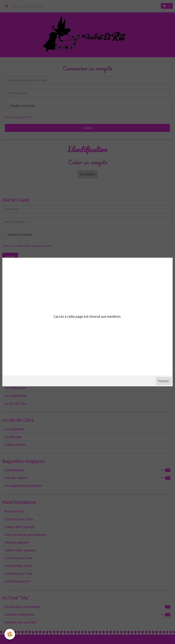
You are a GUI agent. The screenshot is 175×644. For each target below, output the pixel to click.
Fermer (164, 381)
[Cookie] (10, 634)
